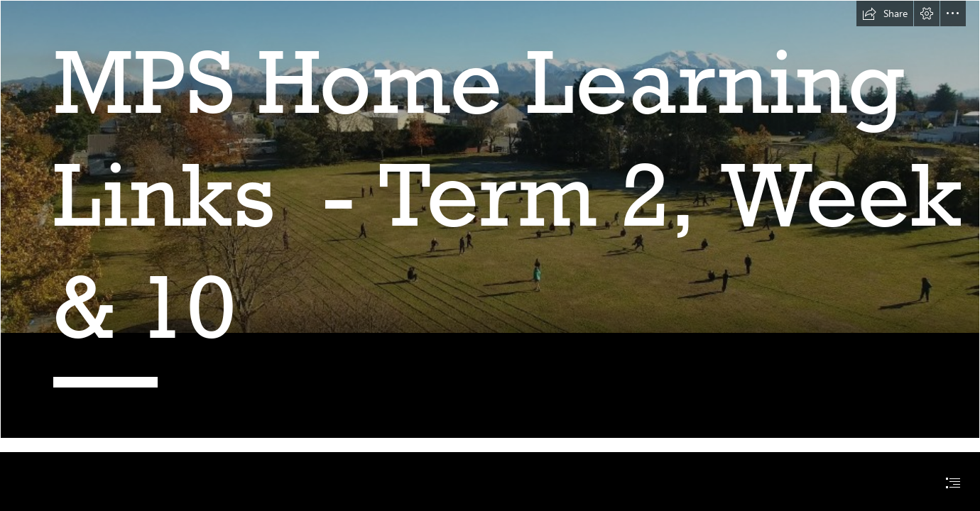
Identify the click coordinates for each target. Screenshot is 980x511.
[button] (885, 13)
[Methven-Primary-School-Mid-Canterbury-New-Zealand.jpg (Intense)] (490, 219)
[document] (490, 255)
